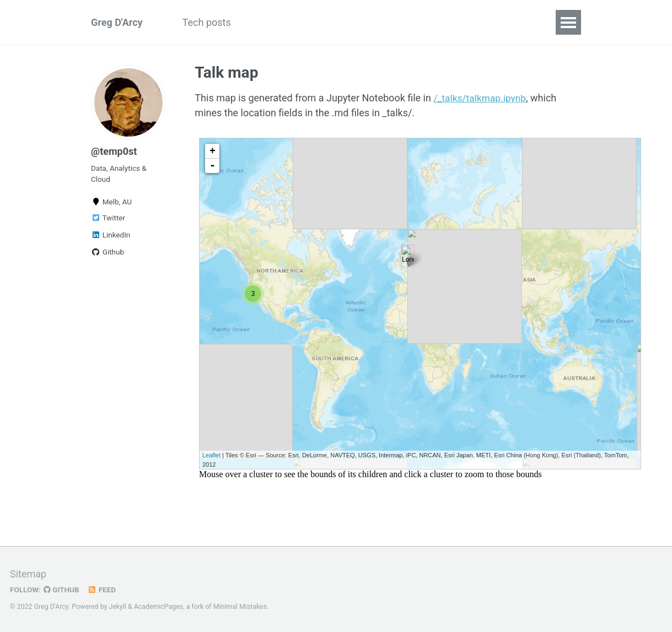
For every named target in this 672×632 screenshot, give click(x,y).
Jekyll (117, 607)
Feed (102, 590)
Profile (406, 22)
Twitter (108, 218)
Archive (356, 22)
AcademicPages (158, 607)
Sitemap (28, 574)
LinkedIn (111, 235)
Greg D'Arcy (117, 22)
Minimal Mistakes (240, 607)
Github (107, 252)
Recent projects (285, 22)
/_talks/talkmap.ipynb (481, 98)
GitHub (61, 590)
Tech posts (207, 22)
